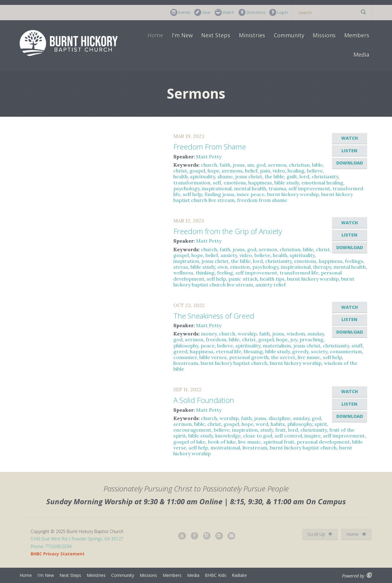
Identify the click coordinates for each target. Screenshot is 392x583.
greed (180, 351)
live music (309, 357)
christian (299, 165)
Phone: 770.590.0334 (51, 546)
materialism (277, 346)
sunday (316, 334)
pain (265, 171)
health (181, 176)
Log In (279, 12)
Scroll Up (320, 534)
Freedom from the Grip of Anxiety (228, 231)
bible (317, 165)
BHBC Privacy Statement (58, 554)
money (209, 334)
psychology (186, 188)
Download (350, 163)
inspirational (217, 188)
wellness (183, 273)
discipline (280, 418)
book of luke (222, 442)
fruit (281, 430)
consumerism (346, 351)
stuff (357, 346)
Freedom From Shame (210, 147)
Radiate (239, 575)
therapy (322, 267)
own (222, 267)
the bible (274, 176)
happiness (260, 183)
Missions (324, 35)
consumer (185, 357)
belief (251, 171)
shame (225, 176)
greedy (300, 351)
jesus (239, 165)
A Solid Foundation (204, 400)
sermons (232, 171)
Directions (252, 12)
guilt (292, 176)
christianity (325, 176)
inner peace (251, 194)
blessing (253, 351)
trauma (277, 188)
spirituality (203, 176)
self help (192, 194)
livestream (186, 363)
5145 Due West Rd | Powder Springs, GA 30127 (77, 539)
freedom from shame (262, 200)
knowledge (228, 436)
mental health (250, 188)
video (279, 171)
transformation (192, 183)
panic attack (243, 279)
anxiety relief (271, 285)
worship (247, 334)
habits (278, 424)
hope (213, 171)
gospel (197, 171)
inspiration (186, 261)
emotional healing (322, 183)
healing (296, 171)
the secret (283, 357)
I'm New (182, 35)
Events (180, 12)
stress (181, 267)
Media (361, 55)
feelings (354, 261)
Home (155, 35)
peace (208, 346)
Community (289, 35)
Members (357, 35)
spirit (321, 424)
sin (251, 165)
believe (315, 171)
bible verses (213, 357)
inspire (313, 436)
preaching (311, 339)
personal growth (249, 357)
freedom (216, 339)
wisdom (296, 334)
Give (202, 12)
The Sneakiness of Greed (214, 316)
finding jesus (219, 194)
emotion (240, 267)
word (262, 424)
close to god (258, 436)
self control (288, 436)
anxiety (229, 255)
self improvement (309, 188)
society (319, 351)
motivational (225, 448)
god (261, 165)
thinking (205, 273)
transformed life (299, 273)
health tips (272, 279)
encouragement (192, 430)
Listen (349, 151)
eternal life (229, 351)
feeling (225, 273)
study (267, 430)
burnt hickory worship (293, 194)
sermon (277, 165)
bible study (287, 183)
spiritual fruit (279, 442)
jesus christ (249, 176)
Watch (224, 12)
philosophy (186, 346)
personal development (323, 442)
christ (180, 171)
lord (304, 176)
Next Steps (216, 35)
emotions (235, 183)
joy (294, 339)
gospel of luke (189, 442)
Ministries (252, 35)
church (209, 165)
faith (225, 165)
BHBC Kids (216, 575)
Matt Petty (209, 157)
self (217, 183)
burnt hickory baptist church (234, 363)
